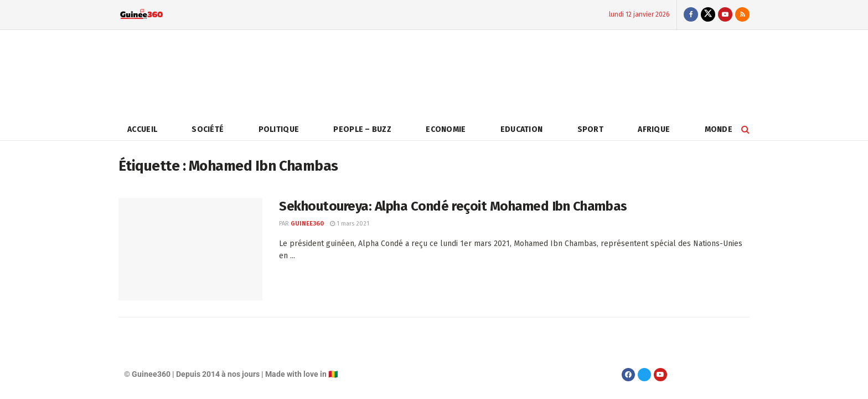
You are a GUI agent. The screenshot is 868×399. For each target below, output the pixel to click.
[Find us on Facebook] (691, 15)
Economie (446, 129)
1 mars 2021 (350, 224)
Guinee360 (307, 224)
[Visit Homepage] (141, 15)
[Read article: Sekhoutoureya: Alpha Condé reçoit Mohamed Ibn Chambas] (190, 249)
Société (208, 129)
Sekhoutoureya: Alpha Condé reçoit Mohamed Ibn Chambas (453, 206)
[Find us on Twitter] (708, 15)
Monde (719, 129)
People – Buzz (362, 129)
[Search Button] (745, 129)
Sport (590, 129)
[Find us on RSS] (742, 15)
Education (522, 129)
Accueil (142, 129)
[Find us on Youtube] (725, 15)
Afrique (654, 129)
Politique (279, 129)
